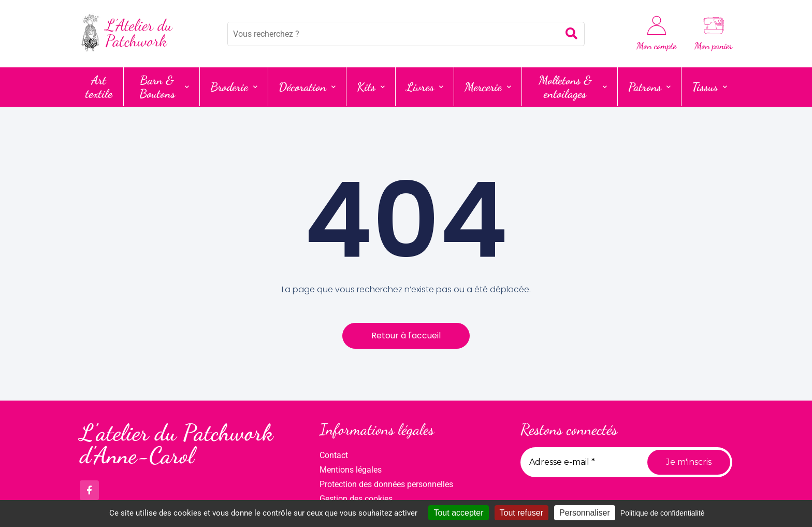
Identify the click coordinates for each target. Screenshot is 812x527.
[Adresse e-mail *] (580, 462)
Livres (425, 87)
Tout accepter (458, 513)
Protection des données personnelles (386, 484)
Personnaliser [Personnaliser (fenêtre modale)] (585, 513)
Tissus (709, 87)
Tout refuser (521, 513)
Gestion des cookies (356, 499)
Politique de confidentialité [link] (663, 513)
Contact (334, 455)
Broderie (234, 87)
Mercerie (488, 87)
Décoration (307, 87)
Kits (371, 87)
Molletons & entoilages (573, 87)
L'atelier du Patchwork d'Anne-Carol (176, 444)
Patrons (649, 87)
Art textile (99, 87)
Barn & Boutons (164, 87)
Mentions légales (351, 470)
